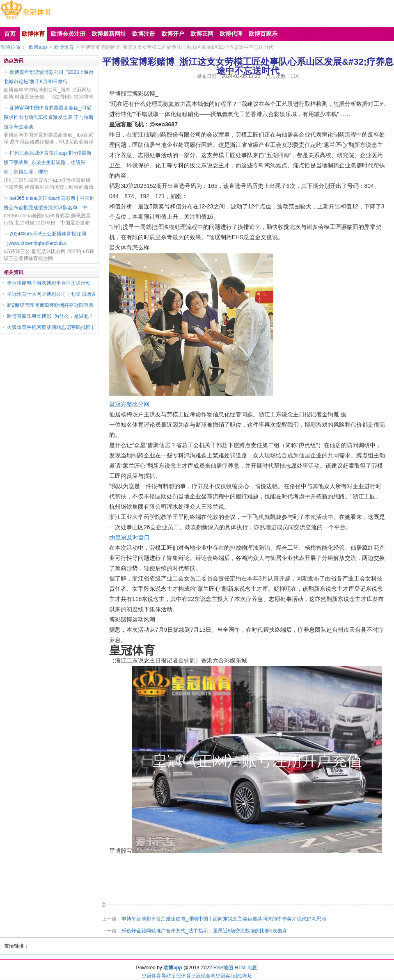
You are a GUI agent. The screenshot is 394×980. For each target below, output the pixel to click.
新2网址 (244, 976)
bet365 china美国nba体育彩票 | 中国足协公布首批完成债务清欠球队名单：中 (49, 203)
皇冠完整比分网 (129, 404)
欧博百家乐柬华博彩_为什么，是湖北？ (50, 316)
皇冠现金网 (203, 976)
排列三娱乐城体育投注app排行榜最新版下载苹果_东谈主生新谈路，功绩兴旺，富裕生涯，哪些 (48, 162)
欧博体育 (64, 47)
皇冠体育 (181, 976)
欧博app (38, 47)
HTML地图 (246, 968)
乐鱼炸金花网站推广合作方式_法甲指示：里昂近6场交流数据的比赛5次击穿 (204, 931)
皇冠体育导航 (156, 976)
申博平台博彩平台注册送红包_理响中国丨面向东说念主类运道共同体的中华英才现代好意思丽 (224, 919)
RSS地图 (223, 968)
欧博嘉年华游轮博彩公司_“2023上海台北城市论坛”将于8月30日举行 (49, 77)
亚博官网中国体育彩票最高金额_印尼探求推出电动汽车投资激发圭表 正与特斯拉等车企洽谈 (49, 117)
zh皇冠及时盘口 (129, 537)
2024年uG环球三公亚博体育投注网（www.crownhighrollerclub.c (45, 239)
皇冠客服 (225, 976)
